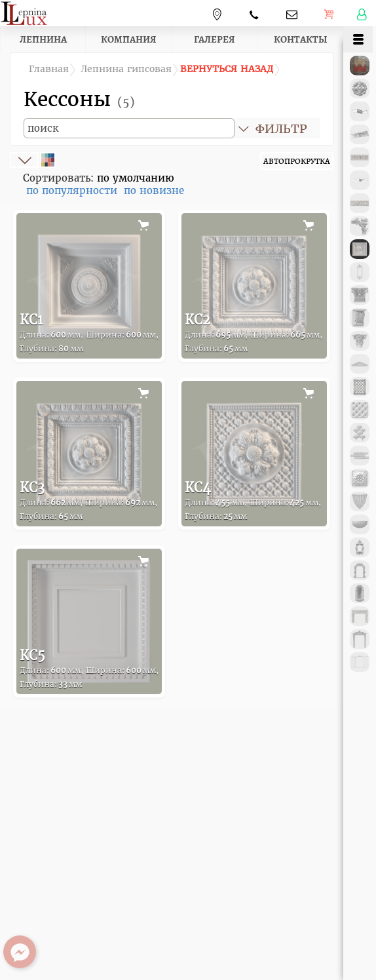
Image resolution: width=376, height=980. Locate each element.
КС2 (254, 333)
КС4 (253, 500)
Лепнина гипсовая (126, 69)
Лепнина (43, 39)
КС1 (89, 333)
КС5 (89, 668)
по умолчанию (136, 178)
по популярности (72, 190)
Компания (129, 39)
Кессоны (79, 99)
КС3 (88, 500)
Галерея (215, 39)
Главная (49, 69)
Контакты (301, 39)
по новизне (154, 190)
